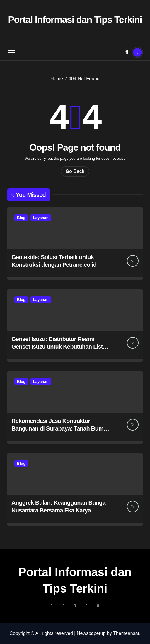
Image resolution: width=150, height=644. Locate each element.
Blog (21, 218)
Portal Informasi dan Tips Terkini (75, 20)
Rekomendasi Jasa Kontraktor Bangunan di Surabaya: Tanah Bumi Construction (58, 428)
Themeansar (126, 633)
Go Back (75, 171)
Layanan (41, 218)
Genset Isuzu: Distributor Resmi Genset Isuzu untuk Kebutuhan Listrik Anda (60, 347)
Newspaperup (91, 633)
